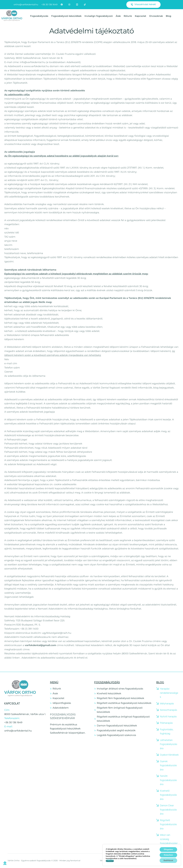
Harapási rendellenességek (169, 693)
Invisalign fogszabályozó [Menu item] (99, 16)
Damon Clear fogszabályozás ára (168, 810)
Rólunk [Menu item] (128, 16)
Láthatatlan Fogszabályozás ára (169, 744)
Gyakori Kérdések (169, 755)
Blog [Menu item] (169, 16)
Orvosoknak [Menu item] (156, 16)
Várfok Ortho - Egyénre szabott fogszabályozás (29, 861)
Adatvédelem (61, 708)
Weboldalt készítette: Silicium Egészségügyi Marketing (125, 861)
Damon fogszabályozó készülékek (117, 726)
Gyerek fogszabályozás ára (168, 765)
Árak (55, 693)
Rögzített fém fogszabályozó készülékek (120, 698)
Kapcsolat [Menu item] (140, 16)
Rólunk (57, 689)
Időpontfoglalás (62, 703)
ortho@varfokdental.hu (18, 731)
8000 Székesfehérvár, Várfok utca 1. (25, 714)
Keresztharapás (168, 710)
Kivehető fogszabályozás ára (168, 795)
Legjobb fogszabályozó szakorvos (116, 735)
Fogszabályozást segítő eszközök (116, 730)
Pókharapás (166, 723)
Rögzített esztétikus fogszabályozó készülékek (124, 703)
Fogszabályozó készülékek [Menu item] (66, 16)
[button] (143, 5)
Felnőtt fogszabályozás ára (168, 780)
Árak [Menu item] (118, 16)
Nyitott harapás (168, 716)
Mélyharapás (167, 703)
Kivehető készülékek (109, 693)
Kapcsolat (58, 698)
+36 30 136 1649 (13, 722)
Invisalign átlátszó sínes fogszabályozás (120, 689)
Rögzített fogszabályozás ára (168, 824)
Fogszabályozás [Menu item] (39, 16)
